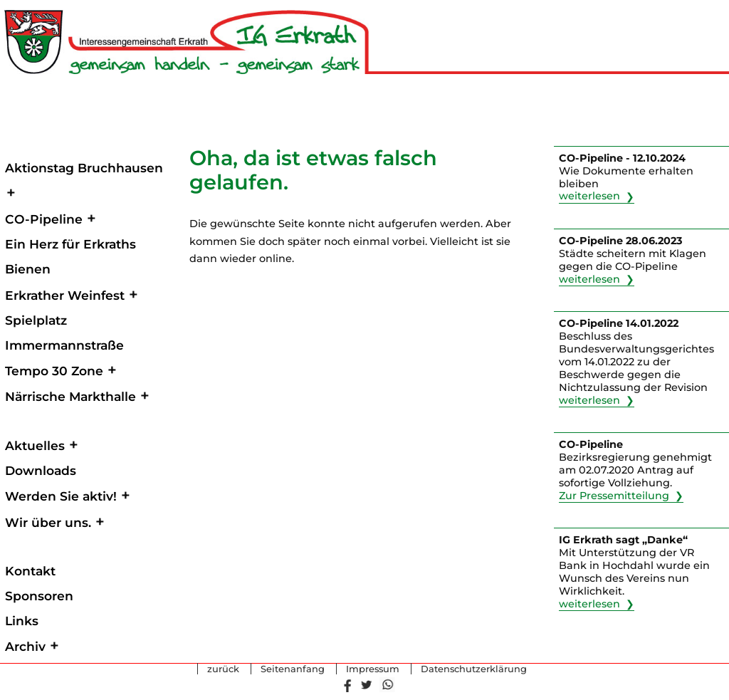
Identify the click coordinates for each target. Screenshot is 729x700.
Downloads (41, 470)
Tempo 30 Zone (54, 371)
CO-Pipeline (44, 219)
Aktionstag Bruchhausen (84, 168)
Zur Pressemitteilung (614, 496)
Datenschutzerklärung (474, 669)
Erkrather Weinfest (65, 295)
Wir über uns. (48, 522)
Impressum (373, 669)
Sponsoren (39, 596)
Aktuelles (35, 445)
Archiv (25, 646)
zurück (223, 669)
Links (22, 621)
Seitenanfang (293, 669)
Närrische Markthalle (70, 396)
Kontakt (30, 571)
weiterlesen (589, 197)
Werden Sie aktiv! (61, 496)
